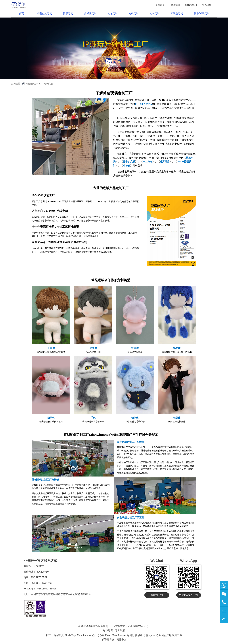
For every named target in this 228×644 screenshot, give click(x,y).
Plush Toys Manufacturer (78, 635)
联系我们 (175, 5)
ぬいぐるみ (98, 635)
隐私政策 (120, 630)
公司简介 (160, 5)
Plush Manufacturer (116, 635)
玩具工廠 (177, 635)
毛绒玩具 (59, 635)
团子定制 (68, 13)
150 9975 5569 (39, 577)
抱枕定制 (134, 13)
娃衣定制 (155, 13)
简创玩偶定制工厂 (34, 84)
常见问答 (207, 5)
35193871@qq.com (42, 583)
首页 (21, 13)
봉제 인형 (143, 635)
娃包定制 (113, 13)
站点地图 (108, 630)
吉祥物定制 (90, 13)
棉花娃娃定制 (45, 13)
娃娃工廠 (167, 635)
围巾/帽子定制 (202, 13)
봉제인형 (132, 635)
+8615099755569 (47, 589)
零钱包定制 (177, 13)
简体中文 (121, 639)
